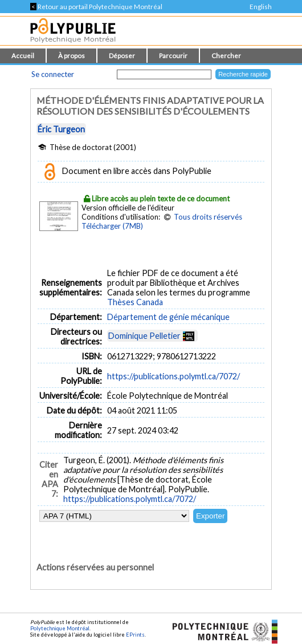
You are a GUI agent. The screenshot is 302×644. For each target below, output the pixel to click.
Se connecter (53, 74)
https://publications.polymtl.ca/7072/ (174, 376)
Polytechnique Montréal (60, 628)
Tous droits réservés (208, 217)
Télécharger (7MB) (112, 226)
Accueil (23, 56)
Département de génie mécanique (168, 317)
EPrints (135, 635)
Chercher (226, 56)
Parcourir (173, 56)
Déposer (122, 56)
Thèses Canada (135, 302)
